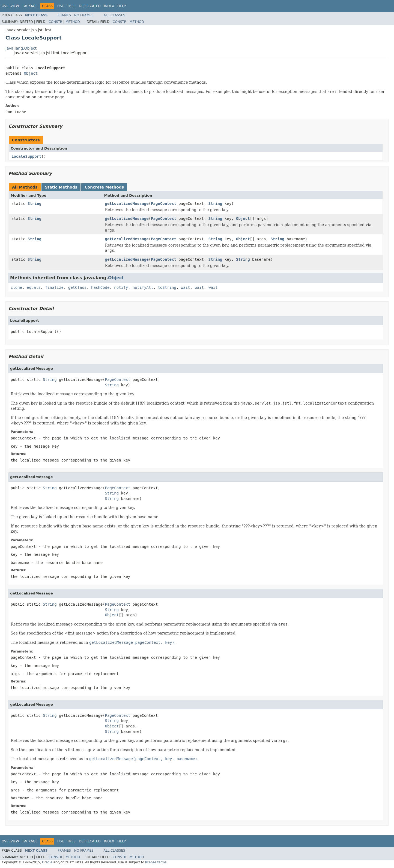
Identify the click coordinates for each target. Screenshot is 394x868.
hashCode (100, 287)
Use (61, 6)
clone (16, 287)
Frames (64, 15)
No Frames (84, 15)
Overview (10, 6)
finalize (54, 287)
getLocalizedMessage (127, 204)
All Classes (114, 15)
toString (167, 287)
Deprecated (90, 6)
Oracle (47, 862)
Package (30, 6)
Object (31, 73)
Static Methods (61, 187)
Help (122, 6)
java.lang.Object (21, 48)
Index (109, 6)
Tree (71, 6)
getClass (77, 287)
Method (73, 22)
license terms (156, 862)
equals (34, 287)
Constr (55, 22)
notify (121, 287)
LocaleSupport (26, 156)
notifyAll (143, 287)
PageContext (164, 204)
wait (186, 287)
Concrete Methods (104, 187)
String (35, 204)
